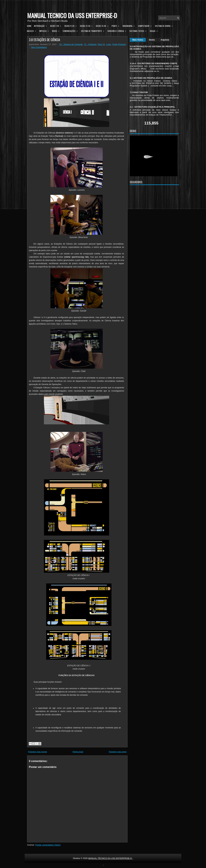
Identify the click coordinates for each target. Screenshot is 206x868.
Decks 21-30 (87, 25)
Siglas (155, 31)
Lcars (109, 44)
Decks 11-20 (72, 25)
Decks (152, 40)
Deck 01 (101, 44)
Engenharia (130, 25)
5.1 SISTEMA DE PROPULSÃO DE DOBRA (151, 78)
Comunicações (71, 31)
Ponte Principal (119, 44)
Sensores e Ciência (118, 31)
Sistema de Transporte (94, 31)
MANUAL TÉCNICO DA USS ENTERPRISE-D (72, 15)
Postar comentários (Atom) (48, 845)
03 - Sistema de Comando (71, 44)
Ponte (116, 25)
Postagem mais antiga (118, 752)
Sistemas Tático (139, 31)
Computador (146, 25)
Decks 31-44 (103, 25)
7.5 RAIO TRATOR (139, 92)
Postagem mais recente (38, 752)
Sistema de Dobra (165, 25)
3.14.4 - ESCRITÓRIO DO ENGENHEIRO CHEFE (153, 63)
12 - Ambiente (90, 44)
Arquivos (165, 40)
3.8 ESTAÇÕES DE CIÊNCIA (44, 40)
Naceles (32, 31)
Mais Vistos (138, 40)
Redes (57, 31)
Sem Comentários (39, 47)
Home (29, 26)
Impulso (45, 31)
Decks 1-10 (57, 25)
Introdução (41, 25)
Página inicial (78, 752)
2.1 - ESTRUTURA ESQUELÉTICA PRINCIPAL (152, 107)
